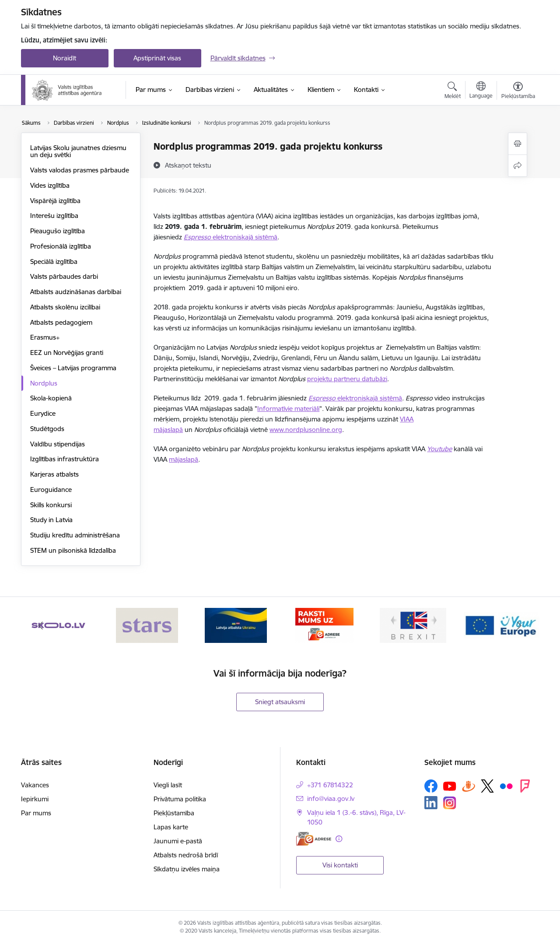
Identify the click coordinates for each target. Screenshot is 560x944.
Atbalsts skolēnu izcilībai (65, 307)
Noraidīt (65, 58)
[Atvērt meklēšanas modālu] (453, 91)
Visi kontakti (340, 865)
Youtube (439, 449)
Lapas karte (171, 827)
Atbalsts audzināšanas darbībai (76, 292)
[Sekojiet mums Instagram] (450, 803)
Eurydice (43, 413)
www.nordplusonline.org (306, 430)
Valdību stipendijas (58, 444)
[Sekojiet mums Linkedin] (431, 803)
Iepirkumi (35, 799)
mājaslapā (184, 459)
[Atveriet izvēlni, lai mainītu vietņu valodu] (481, 91)
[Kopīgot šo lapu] (518, 166)
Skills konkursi (51, 505)
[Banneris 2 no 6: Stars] (147, 625)
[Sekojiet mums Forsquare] (525, 786)
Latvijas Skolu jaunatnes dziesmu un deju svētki (78, 151)
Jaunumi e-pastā (178, 841)
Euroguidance (51, 490)
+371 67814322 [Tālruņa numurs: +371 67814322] (330, 785)
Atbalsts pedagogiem (61, 322)
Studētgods (47, 429)
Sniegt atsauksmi (280, 702)
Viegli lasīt (168, 785)
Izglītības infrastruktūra (65, 459)
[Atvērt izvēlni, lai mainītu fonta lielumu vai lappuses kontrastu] (518, 91)
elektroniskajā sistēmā (245, 237)
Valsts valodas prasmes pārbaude (80, 170)
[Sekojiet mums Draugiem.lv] (469, 786)
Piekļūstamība (174, 813)
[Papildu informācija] (339, 839)
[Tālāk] (519, 625)
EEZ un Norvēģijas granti (67, 353)
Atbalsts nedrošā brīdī (186, 855)
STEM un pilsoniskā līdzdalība (73, 550)
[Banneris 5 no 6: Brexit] (413, 625)
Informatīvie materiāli (288, 409)
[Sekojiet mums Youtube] (450, 786)
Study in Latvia (51, 520)
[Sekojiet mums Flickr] (506, 786)
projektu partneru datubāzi (347, 379)
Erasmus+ (45, 337)
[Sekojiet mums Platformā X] (487, 786)
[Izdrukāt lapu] (518, 144)
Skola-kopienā (51, 398)
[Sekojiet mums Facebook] (431, 786)
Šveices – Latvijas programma (73, 368)
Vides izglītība (50, 185)
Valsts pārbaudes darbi (64, 276)
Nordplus (44, 383)
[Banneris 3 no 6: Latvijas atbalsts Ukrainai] (236, 625)
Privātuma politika (180, 799)
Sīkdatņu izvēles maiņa (187, 869)
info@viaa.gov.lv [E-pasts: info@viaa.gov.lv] (331, 798)
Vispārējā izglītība (55, 201)
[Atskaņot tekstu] (188, 165)
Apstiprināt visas (157, 58)
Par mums (36, 813)
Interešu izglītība (54, 216)
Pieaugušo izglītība (58, 231)
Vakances (35, 785)
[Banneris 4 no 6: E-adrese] (324, 625)
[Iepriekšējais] (41, 625)
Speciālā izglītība (54, 261)
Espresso (198, 237)
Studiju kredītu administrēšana (75, 535)
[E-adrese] (314, 839)
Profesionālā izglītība (61, 246)
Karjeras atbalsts (54, 474)
